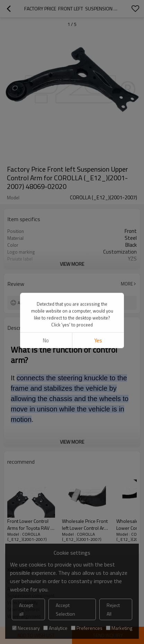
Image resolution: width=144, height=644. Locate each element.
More (127, 284)
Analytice (55, 628)
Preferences (87, 628)
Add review (30, 303)
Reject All (113, 609)
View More (72, 264)
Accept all (26, 609)
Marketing (119, 628)
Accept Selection (65, 609)
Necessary (26, 628)
